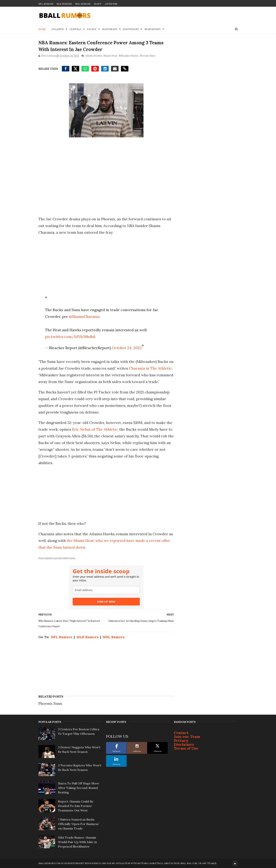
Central (76, 29)
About (98, 4)
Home (42, 29)
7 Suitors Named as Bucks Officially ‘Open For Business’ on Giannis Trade (79, 824)
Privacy (181, 740)
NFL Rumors (46, 4)
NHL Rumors (83, 4)
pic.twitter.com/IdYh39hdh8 (70, 337)
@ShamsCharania (84, 316)
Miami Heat (110, 56)
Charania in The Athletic (150, 368)
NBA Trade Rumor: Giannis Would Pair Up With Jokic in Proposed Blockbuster (77, 842)
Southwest (131, 29)
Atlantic (58, 29)
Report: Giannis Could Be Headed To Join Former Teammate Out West (76, 806)
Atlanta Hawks (94, 56)
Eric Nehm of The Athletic (95, 429)
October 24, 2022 (127, 348)
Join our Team (187, 737)
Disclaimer (184, 744)
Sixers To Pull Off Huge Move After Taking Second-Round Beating (79, 788)
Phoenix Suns (148, 56)
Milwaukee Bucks (128, 56)
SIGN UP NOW (106, 602)
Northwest (153, 29)
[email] (106, 590)
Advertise (111, 4)
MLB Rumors (64, 4)
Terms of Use (186, 748)
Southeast (110, 29)
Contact (181, 733)
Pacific (92, 29)
